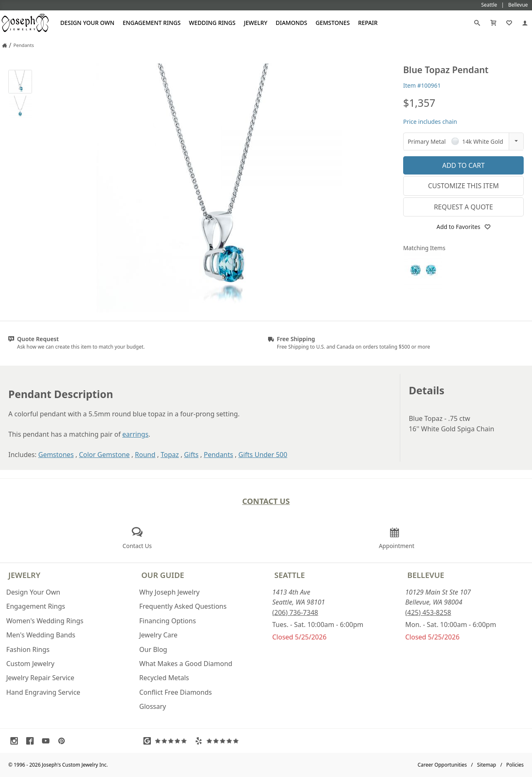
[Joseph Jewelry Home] (5, 45)
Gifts (191, 455)
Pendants (218, 455)
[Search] (477, 23)
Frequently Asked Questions (183, 606)
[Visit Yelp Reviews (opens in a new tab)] (219, 741)
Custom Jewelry (30, 664)
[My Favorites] (509, 23)
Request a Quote (463, 207)
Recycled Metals (164, 678)
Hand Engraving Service (43, 692)
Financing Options (167, 621)
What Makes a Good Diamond (186, 664)
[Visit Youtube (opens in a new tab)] (48, 741)
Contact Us (266, 501)
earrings (135, 434)
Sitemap (487, 765)
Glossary (153, 706)
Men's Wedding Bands (41, 635)
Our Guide (163, 575)
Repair (368, 23)
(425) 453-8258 (428, 612)
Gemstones (332, 23)
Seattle (289, 575)
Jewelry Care (158, 635)
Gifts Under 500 (263, 455)
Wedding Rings (212, 23)
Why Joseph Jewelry (169, 592)
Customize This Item (464, 186)
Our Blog (153, 649)
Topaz (170, 455)
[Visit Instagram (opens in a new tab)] (16, 741)
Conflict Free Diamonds (176, 692)
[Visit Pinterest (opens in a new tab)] (64, 741)
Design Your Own (87, 23)
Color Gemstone (104, 455)
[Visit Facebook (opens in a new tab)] (32, 741)
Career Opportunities (442, 765)
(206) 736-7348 (295, 612)
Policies (515, 765)
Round (145, 455)
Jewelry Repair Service (40, 678)
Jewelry (256, 23)
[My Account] (525, 23)
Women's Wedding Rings (45, 621)
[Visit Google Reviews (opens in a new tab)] (167, 741)
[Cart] (493, 23)
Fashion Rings (28, 649)
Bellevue (426, 575)
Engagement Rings (151, 23)
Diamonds (291, 23)
